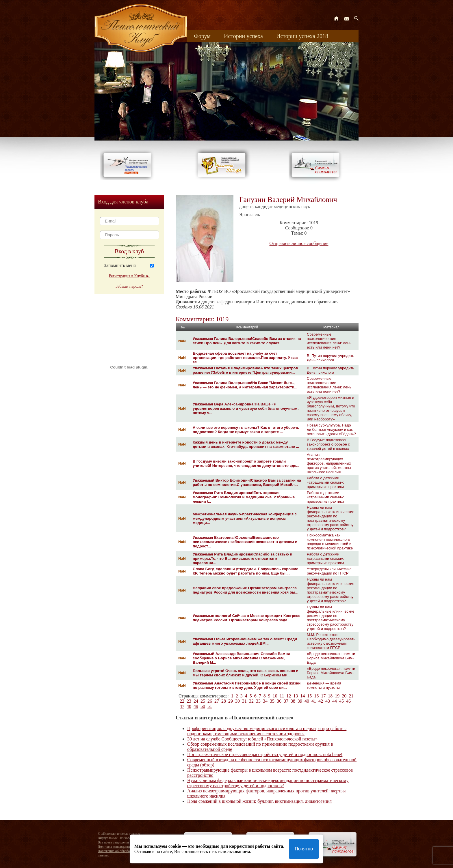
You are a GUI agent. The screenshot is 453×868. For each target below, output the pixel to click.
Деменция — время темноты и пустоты (324, 685)
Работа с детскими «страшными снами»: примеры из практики (325, 482)
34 (265, 701)
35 (272, 701)
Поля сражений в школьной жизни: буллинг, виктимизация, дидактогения (259, 801)
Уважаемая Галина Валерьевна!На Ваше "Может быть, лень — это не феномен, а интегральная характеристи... (245, 385)
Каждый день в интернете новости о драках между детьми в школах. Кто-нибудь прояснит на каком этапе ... (246, 444)
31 (244, 701)
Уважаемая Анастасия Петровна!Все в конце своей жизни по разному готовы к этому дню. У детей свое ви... (247, 685)
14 (302, 696)
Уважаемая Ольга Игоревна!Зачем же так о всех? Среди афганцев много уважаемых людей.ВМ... (245, 641)
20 (344, 696)
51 (210, 706)
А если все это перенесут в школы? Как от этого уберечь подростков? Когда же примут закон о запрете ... (246, 430)
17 (323, 696)
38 (293, 701)
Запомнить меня (120, 265)
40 (307, 701)
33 (258, 701)
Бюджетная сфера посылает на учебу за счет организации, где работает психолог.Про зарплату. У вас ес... (245, 358)
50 (203, 706)
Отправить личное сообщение (299, 243)
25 (203, 701)
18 (330, 696)
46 (348, 701)
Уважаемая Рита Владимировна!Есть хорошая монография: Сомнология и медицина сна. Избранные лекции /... (244, 497)
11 (282, 696)
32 (251, 701)
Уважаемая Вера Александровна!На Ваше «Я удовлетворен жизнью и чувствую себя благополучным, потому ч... (246, 408)
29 (231, 701)
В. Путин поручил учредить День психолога (331, 358)
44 (335, 701)
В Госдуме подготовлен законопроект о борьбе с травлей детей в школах (328, 444)
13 (296, 696)
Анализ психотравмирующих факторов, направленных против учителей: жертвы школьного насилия (329, 463)
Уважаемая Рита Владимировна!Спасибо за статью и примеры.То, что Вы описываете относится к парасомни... (242, 559)
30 (237, 701)
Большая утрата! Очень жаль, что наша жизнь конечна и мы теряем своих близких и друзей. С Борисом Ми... (246, 673)
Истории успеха (243, 36)
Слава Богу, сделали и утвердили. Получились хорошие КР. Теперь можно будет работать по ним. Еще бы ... (245, 571)
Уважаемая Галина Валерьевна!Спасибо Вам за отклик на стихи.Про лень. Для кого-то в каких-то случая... (247, 341)
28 (224, 701)
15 (309, 696)
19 (337, 696)
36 (279, 701)
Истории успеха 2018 (302, 36)
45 (341, 701)
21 (351, 696)
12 (289, 696)
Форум (202, 36)
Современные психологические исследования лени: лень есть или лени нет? (329, 341)
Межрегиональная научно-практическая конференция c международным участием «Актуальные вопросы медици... (245, 518)
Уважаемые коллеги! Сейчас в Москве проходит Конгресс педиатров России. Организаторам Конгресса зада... (246, 618)
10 (275, 696)
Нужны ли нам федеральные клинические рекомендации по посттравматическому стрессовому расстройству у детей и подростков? (331, 518)
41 (314, 701)
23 (189, 701)
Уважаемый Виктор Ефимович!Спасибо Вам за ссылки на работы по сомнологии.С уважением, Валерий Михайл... (247, 482)
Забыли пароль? (129, 286)
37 (286, 701)
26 (210, 701)
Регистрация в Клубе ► (129, 276)
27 (217, 701)
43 (328, 701)
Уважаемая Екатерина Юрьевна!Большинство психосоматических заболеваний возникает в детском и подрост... (245, 542)
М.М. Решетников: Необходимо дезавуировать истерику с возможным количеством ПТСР (331, 641)
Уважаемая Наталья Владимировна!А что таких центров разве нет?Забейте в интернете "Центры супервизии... (245, 370)
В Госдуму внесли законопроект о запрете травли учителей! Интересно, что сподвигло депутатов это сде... (246, 463)
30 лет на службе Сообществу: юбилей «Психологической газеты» (252, 739)
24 (196, 701)
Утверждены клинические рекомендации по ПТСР (329, 571)
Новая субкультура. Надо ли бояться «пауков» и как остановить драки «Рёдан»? (331, 430)
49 (196, 706)
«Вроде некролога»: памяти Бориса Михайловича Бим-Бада (331, 658)
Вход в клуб (129, 251)
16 (316, 696)
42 (321, 701)
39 (300, 701)
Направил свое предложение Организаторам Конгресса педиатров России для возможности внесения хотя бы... (246, 590)
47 (182, 706)
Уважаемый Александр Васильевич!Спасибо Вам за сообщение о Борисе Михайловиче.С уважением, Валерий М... (242, 658)
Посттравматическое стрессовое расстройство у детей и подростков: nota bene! (265, 754)
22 (182, 701)
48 (189, 706)
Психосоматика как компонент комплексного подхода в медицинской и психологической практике (330, 542)
